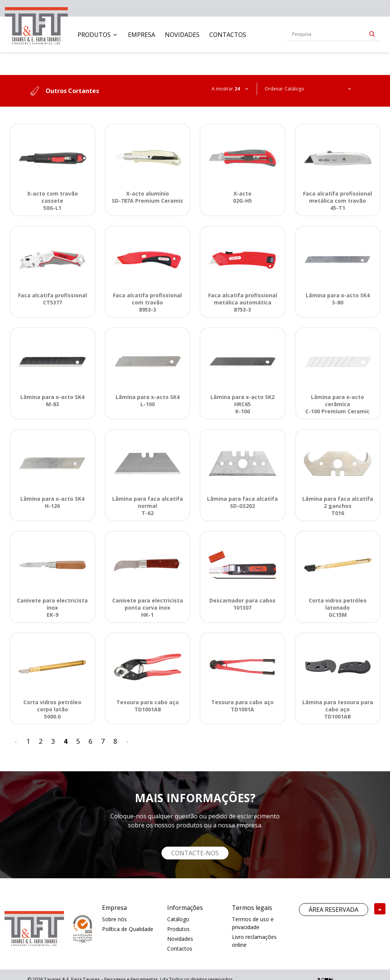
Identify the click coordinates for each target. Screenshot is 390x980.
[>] (128, 741)
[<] (16, 741)
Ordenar (274, 89)
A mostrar (222, 89)
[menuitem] (98, 35)
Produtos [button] (94, 35)
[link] (36, 24)
